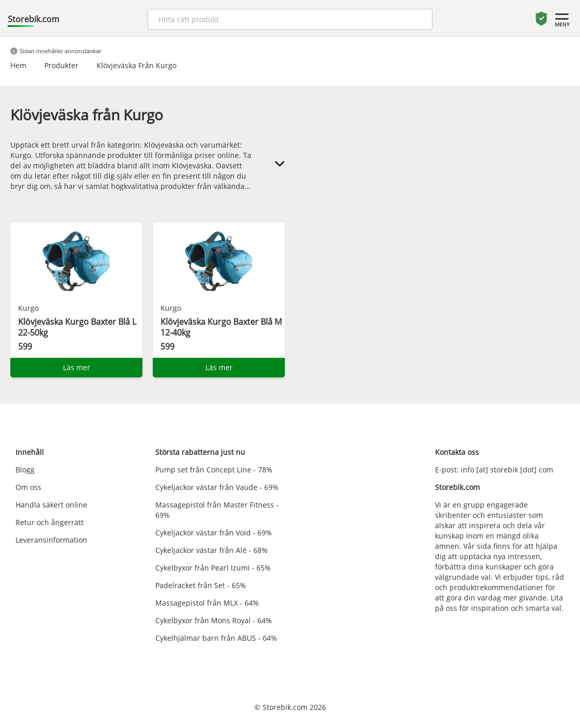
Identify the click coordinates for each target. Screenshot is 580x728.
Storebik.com (34, 19)
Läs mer (77, 367)
